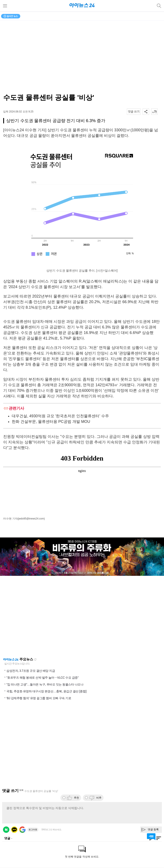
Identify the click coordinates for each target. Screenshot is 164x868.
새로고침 (35, 660)
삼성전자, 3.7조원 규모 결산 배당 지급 (31, 671)
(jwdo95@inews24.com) (31, 519)
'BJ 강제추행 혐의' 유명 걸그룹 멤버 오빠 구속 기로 (39, 698)
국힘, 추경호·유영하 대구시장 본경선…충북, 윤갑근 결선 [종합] (46, 691)
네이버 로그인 (6, 830)
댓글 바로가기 (151, 837)
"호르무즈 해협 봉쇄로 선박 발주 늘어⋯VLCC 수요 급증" (42, 678)
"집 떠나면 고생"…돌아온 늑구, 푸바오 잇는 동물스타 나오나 (45, 684)
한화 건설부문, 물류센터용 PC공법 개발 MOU (51, 422)
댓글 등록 (153, 829)
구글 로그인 (22, 830)
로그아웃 (33, 830)
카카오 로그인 (14, 830)
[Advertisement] (82, 617)
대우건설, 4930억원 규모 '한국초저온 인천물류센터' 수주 (60, 416)
